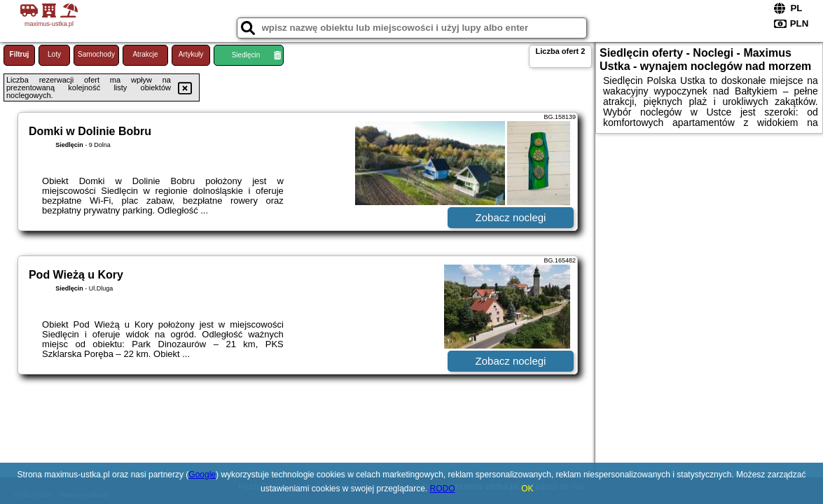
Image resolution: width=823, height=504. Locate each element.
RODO (443, 489)
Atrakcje (145, 54)
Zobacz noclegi (511, 217)
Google (202, 475)
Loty (54, 54)
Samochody (96, 54)
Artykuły (191, 54)
